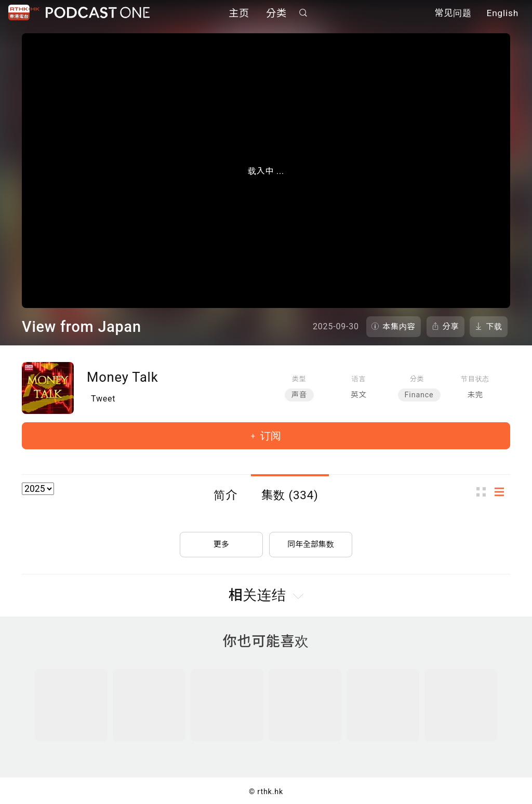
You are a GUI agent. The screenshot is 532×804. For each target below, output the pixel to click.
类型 (299, 379)
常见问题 (453, 15)
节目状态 (475, 379)
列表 (502, 492)
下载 (494, 327)
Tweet (103, 399)
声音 (299, 395)
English (503, 15)
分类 (276, 14)
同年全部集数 (311, 540)
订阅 (269, 436)
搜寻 (303, 14)
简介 (225, 495)
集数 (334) (290, 495)
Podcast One (98, 14)
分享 (451, 327)
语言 (359, 379)
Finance (419, 395)
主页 (239, 14)
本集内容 (399, 327)
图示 (484, 492)
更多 (221, 540)
